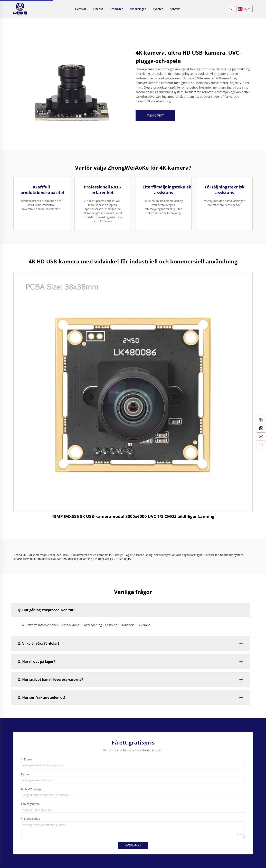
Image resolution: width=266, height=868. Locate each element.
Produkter (116, 9)
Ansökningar (138, 9)
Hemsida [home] (81, 9)
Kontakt (175, 9)
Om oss (98, 9)
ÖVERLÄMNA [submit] (133, 845)
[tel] (261, 420)
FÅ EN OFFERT (155, 116)
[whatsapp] (261, 428)
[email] (261, 436)
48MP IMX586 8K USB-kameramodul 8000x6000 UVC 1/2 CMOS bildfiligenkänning (133, 516)
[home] (20, 9)
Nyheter (158, 9)
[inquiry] (261, 445)
